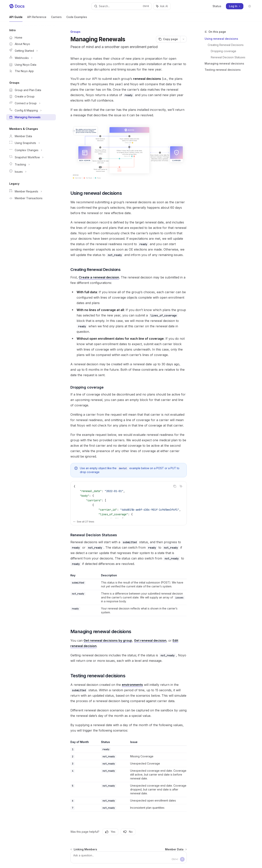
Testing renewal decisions (223, 70)
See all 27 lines (84, 522)
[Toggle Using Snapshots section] (31, 143)
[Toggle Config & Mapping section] (31, 110)
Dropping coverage (224, 51)
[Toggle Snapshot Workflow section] (31, 157)
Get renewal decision (150, 640)
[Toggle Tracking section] (31, 165)
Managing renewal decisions (224, 63)
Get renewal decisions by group (108, 640)
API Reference (37, 19)
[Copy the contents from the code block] (175, 486)
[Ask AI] (181, 486)
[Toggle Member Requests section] (31, 191)
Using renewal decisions (221, 39)
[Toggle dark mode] (250, 6)
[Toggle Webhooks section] (31, 58)
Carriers (56, 19)
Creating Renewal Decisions (226, 45)
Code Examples (77, 19)
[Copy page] (168, 39)
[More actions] (183, 39)
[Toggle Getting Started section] (31, 51)
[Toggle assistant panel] (162, 6)
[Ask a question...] (129, 857)
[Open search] (122, 6)
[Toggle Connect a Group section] (31, 103)
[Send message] (182, 859)
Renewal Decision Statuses (228, 57)
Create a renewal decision (99, 277)
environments (132, 685)
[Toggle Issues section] (31, 172)
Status (217, 6)
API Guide (16, 19)
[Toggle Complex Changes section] (31, 150)
